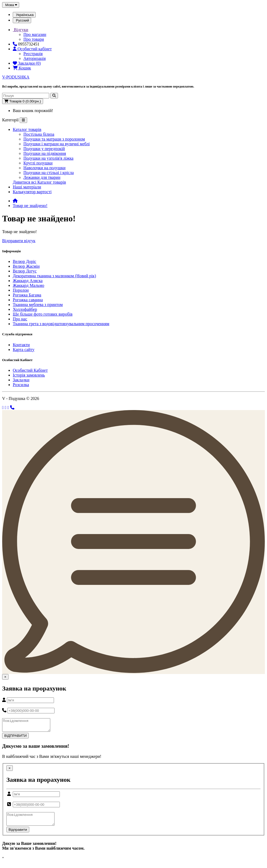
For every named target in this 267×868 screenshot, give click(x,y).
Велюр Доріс (24, 261)
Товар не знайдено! (30, 206)
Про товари (34, 39)
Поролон (21, 290)
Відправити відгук (19, 241)
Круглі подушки (38, 163)
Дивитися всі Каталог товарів (39, 182)
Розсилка (21, 385)
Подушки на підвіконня (45, 153)
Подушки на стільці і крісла (49, 173)
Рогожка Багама (27, 295)
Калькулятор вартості (32, 192)
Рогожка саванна (28, 300)
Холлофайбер (25, 309)
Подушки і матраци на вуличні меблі (57, 144)
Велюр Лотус (25, 271)
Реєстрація (33, 54)
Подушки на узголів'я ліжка (48, 158)
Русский (22, 20)
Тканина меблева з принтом (38, 305)
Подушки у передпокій (44, 149)
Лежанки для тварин (42, 177)
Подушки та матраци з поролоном (54, 139)
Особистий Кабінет (30, 370)
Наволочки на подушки (44, 168)
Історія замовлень (29, 375)
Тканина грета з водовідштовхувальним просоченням (61, 324)
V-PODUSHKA (16, 77)
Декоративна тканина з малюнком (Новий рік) (54, 276)
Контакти (21, 345)
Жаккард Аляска (28, 281)
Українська (24, 15)
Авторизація (35, 58)
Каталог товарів (27, 129)
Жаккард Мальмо (28, 285)
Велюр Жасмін (26, 266)
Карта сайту (24, 350)
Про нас (20, 319)
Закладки (21, 380)
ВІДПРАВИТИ (15, 738)
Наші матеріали (27, 187)
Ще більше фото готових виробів (43, 314)
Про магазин (35, 34)
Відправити (18, 834)
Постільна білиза (39, 134)
